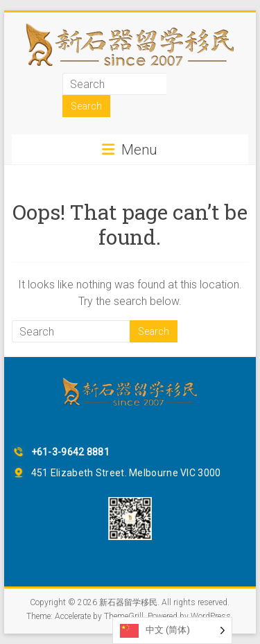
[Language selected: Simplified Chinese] (172, 630)
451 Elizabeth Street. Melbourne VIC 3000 (126, 473)
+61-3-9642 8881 (71, 452)
